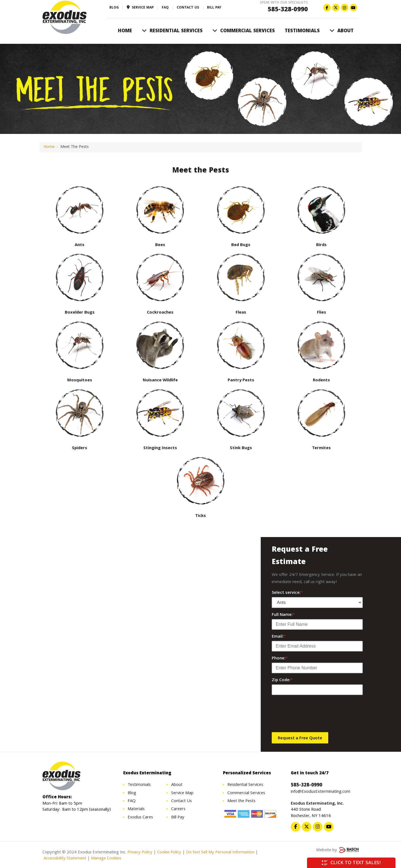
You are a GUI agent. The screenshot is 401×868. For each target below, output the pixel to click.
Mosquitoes (80, 381)
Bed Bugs (241, 245)
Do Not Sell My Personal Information (220, 853)
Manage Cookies (106, 859)
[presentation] (314, 715)
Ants (80, 245)
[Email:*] (317, 646)
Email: (279, 637)
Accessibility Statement (64, 859)
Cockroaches (160, 313)
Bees (160, 245)
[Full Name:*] (317, 624)
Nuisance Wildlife (160, 381)
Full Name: (283, 615)
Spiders (80, 448)
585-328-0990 (288, 10)
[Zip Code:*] (317, 690)
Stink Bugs (241, 448)
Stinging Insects (160, 448)
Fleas (241, 313)
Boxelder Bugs (80, 313)
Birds (321, 245)
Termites (321, 448)
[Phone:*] (317, 668)
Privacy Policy (140, 853)
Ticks (201, 516)
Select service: (287, 593)
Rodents (321, 381)
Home (49, 147)
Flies (321, 313)
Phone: (280, 659)
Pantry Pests (241, 381)
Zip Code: (282, 680)
